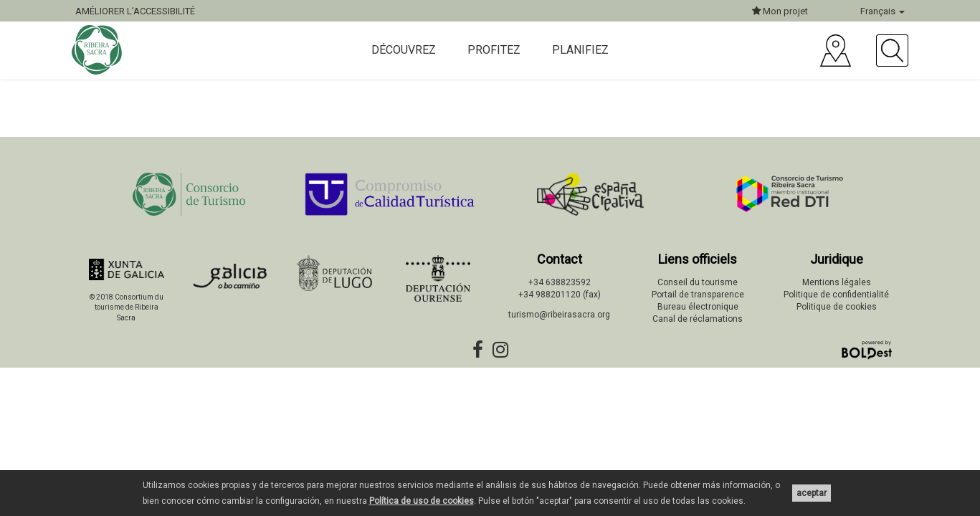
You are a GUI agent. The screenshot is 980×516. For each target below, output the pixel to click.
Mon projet (780, 11)
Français (883, 11)
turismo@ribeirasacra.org (559, 315)
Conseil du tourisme (698, 282)
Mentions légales (837, 282)
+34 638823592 (560, 282)
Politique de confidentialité (836, 295)
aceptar (812, 493)
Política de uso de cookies (422, 501)
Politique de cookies (837, 307)
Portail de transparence (698, 295)
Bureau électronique (698, 307)
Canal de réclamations (698, 319)
